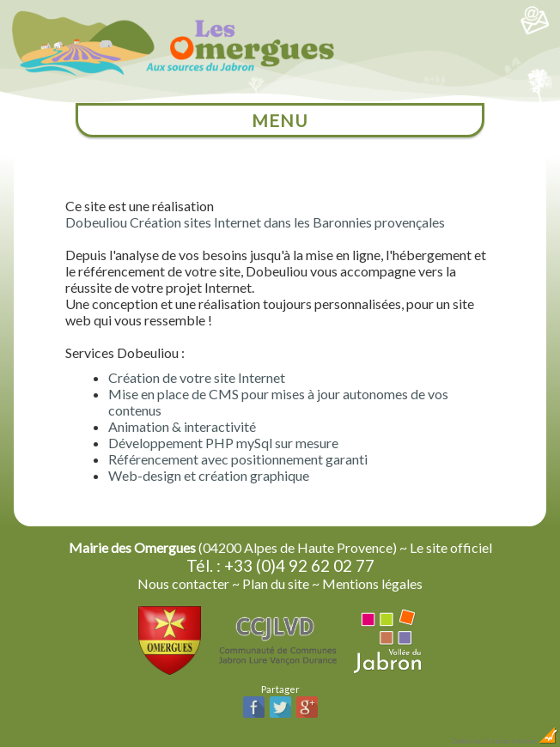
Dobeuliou (467, 741)
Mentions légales (372, 583)
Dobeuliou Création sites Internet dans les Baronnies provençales (255, 222)
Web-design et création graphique (209, 475)
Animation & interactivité (182, 426)
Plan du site (276, 583)
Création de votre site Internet (197, 377)
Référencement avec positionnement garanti (238, 459)
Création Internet (521, 741)
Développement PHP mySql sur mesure (223, 443)
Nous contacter (183, 583)
